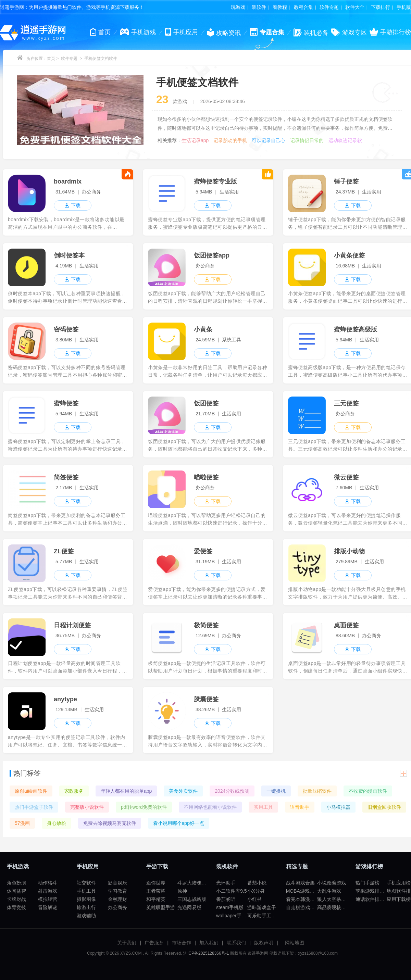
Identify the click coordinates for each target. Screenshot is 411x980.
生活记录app (195, 140)
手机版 (404, 7)
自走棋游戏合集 (303, 907)
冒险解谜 (48, 907)
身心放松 (57, 823)
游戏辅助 (86, 916)
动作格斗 (48, 883)
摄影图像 (86, 899)
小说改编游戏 (332, 883)
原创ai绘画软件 (31, 791)
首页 (51, 59)
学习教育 (117, 891)
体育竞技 (16, 907)
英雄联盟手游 (161, 907)
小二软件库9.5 (231, 891)
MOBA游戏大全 (303, 891)
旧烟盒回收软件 (384, 807)
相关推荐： (170, 140)
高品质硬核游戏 (334, 907)
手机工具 (86, 891)
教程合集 (303, 7)
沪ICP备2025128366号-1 (206, 953)
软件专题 (329, 7)
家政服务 (74, 791)
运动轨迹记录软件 (345, 140)
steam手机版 (230, 907)
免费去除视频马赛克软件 (110, 823)
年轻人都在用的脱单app (126, 791)
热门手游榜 (368, 883)
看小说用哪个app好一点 (179, 823)
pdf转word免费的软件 (144, 807)
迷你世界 (156, 883)
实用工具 (263, 807)
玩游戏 (238, 7)
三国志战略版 (192, 899)
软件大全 (355, 7)
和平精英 (156, 899)
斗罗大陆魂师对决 (197, 883)
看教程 (280, 7)
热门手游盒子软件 (34, 807)
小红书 (254, 899)
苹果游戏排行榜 (372, 891)
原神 (182, 891)
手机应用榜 (399, 883)
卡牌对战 (16, 899)
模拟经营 (48, 899)
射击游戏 (48, 891)
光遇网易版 (189, 907)
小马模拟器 (338, 807)
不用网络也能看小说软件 (210, 807)
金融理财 (117, 899)
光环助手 (226, 883)
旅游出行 (86, 907)
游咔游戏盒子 (262, 907)
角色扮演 (16, 883)
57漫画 (22, 823)
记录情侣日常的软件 (307, 140)
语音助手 (300, 807)
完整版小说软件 (87, 807)
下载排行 (381, 7)
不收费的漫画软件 (368, 791)
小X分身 (256, 891)
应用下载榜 (399, 899)
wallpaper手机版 (234, 916)
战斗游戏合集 (300, 883)
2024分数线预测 (232, 791)
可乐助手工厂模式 (266, 916)
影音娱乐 (117, 883)
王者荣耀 (156, 891)
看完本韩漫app (302, 899)
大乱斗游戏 (329, 891)
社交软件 (86, 883)
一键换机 (276, 791)
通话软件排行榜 (372, 899)
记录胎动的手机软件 (230, 140)
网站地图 (295, 943)
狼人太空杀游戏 (334, 899)
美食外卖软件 (183, 791)
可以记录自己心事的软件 (269, 140)
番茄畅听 (226, 899)
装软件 (259, 7)
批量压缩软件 (317, 791)
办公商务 (117, 907)
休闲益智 (16, 891)
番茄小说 (257, 883)
